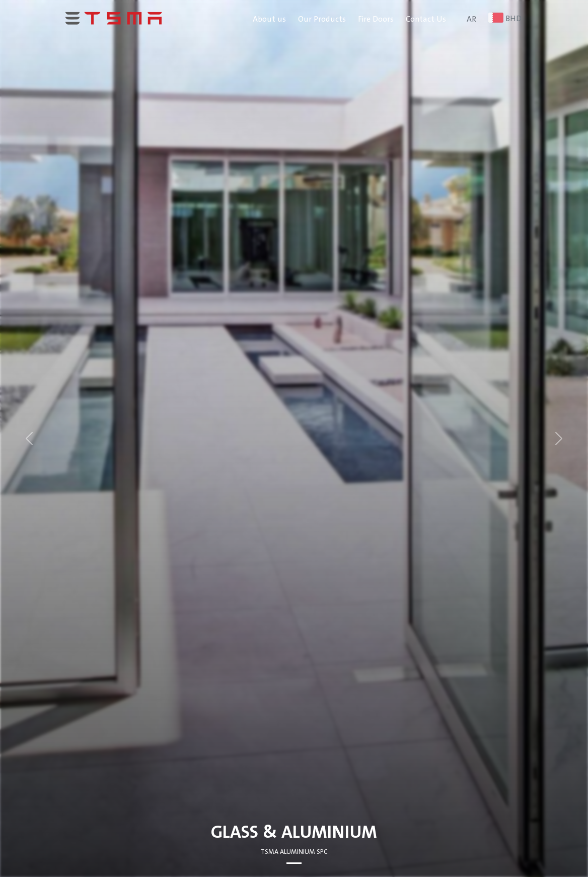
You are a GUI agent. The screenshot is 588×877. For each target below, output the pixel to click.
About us (269, 19)
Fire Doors (376, 19)
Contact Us (426, 19)
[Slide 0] (294, 863)
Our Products (322, 19)
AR (471, 19)
